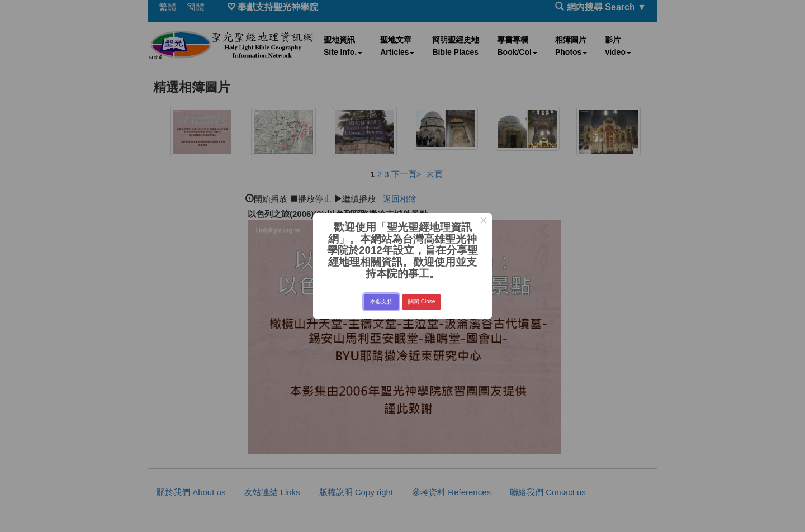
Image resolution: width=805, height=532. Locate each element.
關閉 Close (422, 301)
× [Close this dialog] (483, 222)
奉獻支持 (381, 301)
